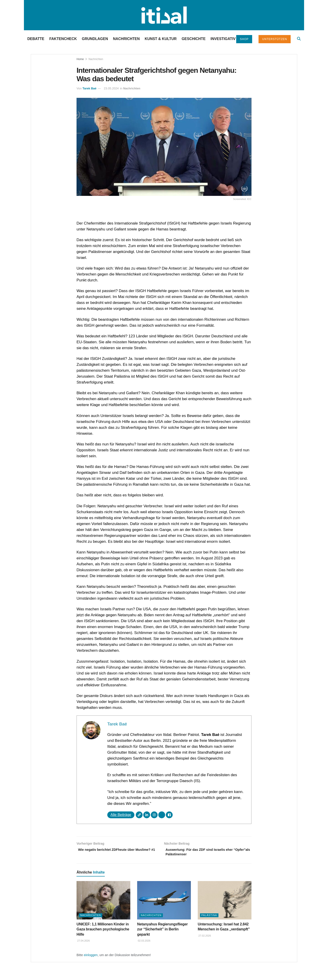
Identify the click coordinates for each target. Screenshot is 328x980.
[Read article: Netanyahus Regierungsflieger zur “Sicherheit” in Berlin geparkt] (164, 902)
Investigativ (223, 39)
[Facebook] (169, 815)
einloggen (91, 957)
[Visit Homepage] (164, 15)
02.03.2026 (144, 942)
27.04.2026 (83, 942)
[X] (162, 815)
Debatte (36, 39)
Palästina (209, 917)
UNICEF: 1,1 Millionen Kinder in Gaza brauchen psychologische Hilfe (103, 931)
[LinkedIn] (147, 815)
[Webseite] (139, 815)
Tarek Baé (89, 88)
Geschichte (193, 39)
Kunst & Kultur (161, 39)
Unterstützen (275, 39)
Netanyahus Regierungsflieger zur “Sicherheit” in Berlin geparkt (162, 931)
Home (80, 59)
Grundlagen (95, 39)
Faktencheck (63, 39)
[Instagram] (154, 815)
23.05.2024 (111, 88)
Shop (244, 39)
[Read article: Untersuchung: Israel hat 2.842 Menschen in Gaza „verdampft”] (225, 902)
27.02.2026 (204, 937)
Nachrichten (126, 39)
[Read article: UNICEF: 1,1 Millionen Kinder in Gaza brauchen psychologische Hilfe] (103, 902)
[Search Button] (299, 39)
